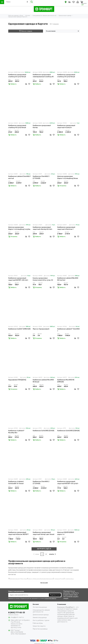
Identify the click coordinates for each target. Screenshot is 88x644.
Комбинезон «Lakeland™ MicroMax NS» (16, 432)
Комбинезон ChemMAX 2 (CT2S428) (41, 483)
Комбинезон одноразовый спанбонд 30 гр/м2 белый (66, 76)
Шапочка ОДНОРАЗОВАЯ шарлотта (66, 533)
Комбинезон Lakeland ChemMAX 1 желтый (19, 177)
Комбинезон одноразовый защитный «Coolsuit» (66, 127)
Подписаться (55, 595)
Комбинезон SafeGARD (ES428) (43, 431)
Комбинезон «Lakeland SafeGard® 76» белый (16, 483)
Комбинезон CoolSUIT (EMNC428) (19, 329)
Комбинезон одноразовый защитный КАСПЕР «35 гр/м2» (68, 483)
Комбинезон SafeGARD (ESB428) (68, 431)
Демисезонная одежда (41, 615)
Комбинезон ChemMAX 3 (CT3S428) (41, 177)
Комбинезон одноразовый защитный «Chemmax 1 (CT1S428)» (66, 228)
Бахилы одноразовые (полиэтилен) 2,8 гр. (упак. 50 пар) (43, 279)
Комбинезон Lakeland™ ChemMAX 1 (68, 330)
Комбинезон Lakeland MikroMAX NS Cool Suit (68, 279)
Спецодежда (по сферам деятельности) (41, 611)
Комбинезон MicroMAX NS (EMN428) (66, 381)
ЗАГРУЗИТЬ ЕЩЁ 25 (44, 549)
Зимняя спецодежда (40, 618)
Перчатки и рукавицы (40, 629)
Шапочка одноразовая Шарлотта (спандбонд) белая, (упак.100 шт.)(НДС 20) (68, 177)
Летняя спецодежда (40, 607)
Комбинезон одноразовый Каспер (42, 127)
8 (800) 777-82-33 (17, 613)
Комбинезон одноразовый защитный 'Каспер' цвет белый (43, 533)
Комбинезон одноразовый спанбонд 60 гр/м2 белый (17, 76)
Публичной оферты (50, 598)
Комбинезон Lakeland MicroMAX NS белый (43, 381)
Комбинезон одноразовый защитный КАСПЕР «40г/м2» (18, 279)
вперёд (52, 554)
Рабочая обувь (38, 623)
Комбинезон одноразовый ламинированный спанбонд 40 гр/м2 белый (43, 76)
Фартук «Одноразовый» (41, 329)
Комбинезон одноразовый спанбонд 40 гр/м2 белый (17, 127)
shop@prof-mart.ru (17, 617)
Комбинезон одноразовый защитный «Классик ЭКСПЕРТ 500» (18, 534)
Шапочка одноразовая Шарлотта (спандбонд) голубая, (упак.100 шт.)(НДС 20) (19, 228)
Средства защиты (39, 626)
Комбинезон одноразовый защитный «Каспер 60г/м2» (43, 228)
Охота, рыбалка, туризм (41, 620)
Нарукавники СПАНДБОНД (17, 380)
